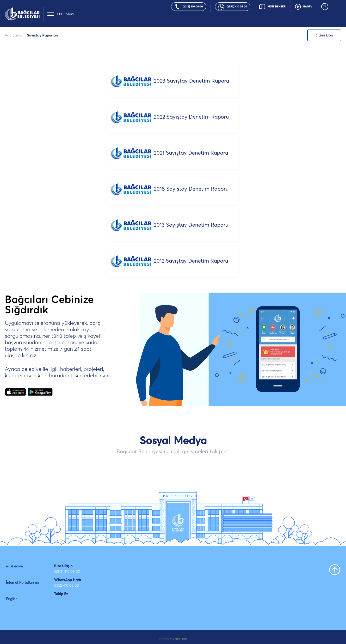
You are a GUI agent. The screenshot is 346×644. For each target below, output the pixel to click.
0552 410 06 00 (66, 586)
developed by (173, 639)
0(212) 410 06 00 (67, 572)
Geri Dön (324, 35)
